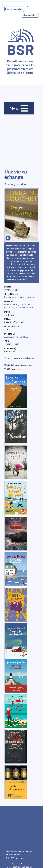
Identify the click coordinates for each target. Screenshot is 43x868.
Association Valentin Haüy (16, 337)
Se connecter (30, 15)
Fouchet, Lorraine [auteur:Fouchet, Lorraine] (15, 184)
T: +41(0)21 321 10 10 (16, 863)
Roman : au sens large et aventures (20, 297)
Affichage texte (12, 369)
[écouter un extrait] (8, 238)
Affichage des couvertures (20, 365)
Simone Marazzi (12, 290)
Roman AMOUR (26, 308)
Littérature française (14, 305)
